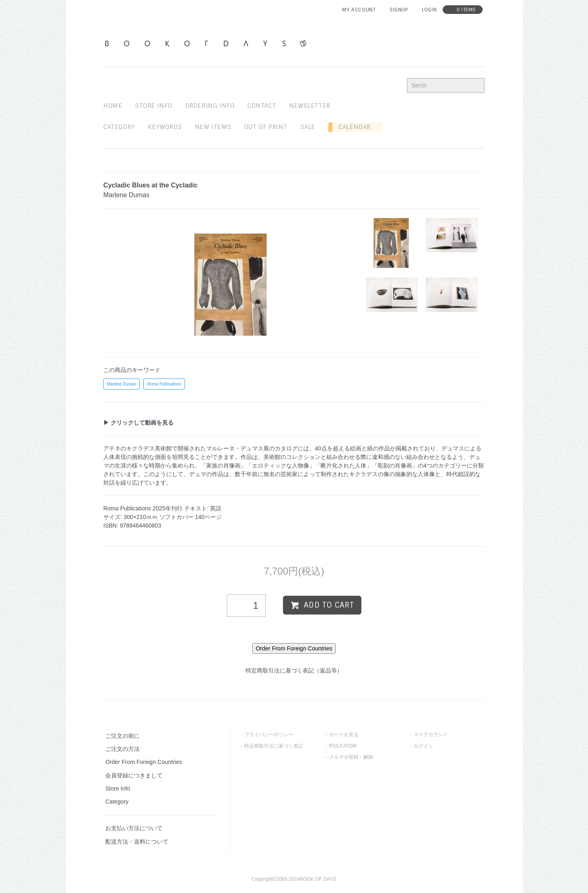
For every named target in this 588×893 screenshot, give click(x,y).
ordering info (210, 106)
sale (308, 127)
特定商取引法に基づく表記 (274, 746)
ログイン (423, 746)
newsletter (310, 106)
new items (213, 127)
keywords (165, 127)
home (113, 106)
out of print (266, 127)
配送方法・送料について (137, 842)
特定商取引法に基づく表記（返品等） (294, 670)
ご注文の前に (122, 736)
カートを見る (344, 735)
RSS (334, 746)
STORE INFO (154, 106)
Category (119, 127)
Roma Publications (164, 384)
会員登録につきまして (134, 775)
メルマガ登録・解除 (351, 757)
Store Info (118, 788)
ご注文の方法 (122, 749)
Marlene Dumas (121, 384)
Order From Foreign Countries (144, 762)
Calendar (352, 127)
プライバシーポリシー (269, 735)
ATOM (350, 746)
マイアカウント (431, 735)
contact (262, 106)
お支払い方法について (134, 828)
